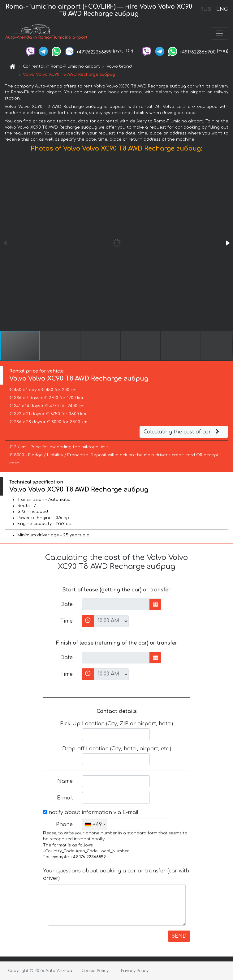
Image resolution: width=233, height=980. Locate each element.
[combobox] (95, 824)
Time (67, 621)
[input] (116, 604)
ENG (222, 9)
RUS (206, 9)
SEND (179, 936)
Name (65, 781)
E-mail (65, 798)
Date (67, 604)
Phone (64, 824)
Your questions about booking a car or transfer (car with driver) (116, 875)
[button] (227, 243)
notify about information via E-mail (91, 812)
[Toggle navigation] (219, 33)
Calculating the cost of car (182, 432)
